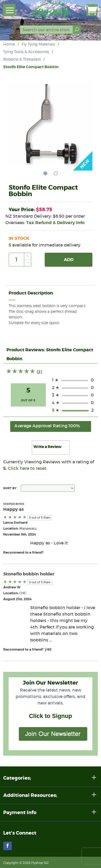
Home (9, 44)
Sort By (10, 488)
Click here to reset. (27, 468)
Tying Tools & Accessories (26, 52)
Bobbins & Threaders (22, 59)
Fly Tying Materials (38, 44)
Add (69, 260)
